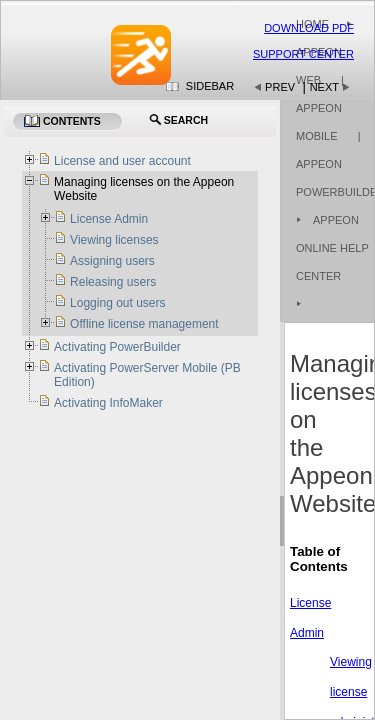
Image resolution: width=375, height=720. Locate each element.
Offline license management (144, 324)
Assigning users (112, 261)
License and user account (122, 161)
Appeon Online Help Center (332, 248)
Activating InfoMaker (108, 403)
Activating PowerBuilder (117, 347)
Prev (280, 87)
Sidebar (210, 86)
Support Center (303, 54)
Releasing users (113, 282)
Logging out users (117, 303)
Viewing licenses (114, 240)
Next (324, 87)
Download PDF (309, 28)
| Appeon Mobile (320, 108)
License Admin (109, 219)
